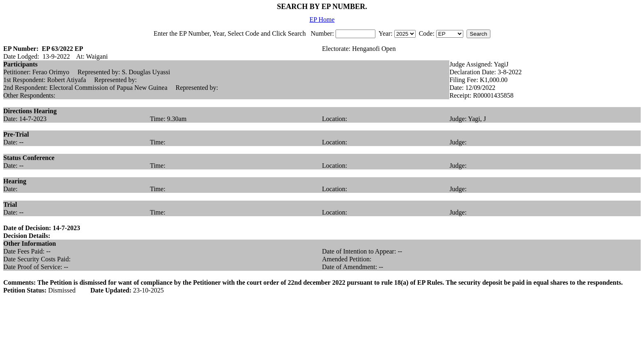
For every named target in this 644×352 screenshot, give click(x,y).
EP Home (322, 19)
